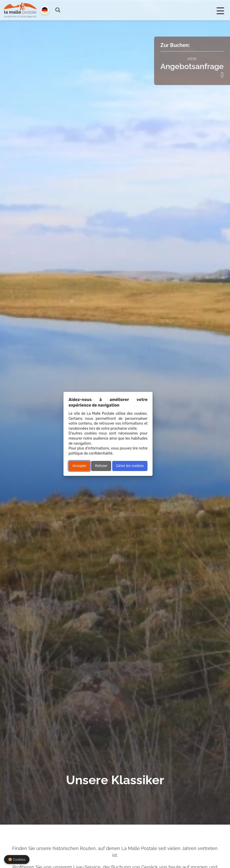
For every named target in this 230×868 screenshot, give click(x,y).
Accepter (79, 466)
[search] (58, 10)
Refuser (101, 466)
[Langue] (45, 10)
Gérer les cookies (130, 466)
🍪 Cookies (17, 859)
